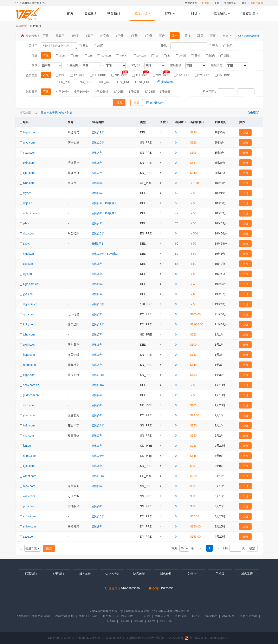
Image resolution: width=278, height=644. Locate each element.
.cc (155, 55)
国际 (225, 55)
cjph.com (29, 173)
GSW (151, 621)
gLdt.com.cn (31, 395)
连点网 (111, 621)
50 (177, 254)
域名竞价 (143, 14)
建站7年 (97, 173)
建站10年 (98, 142)
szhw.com (29, 516)
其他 (196, 55)
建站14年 (98, 254)
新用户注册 (257, 3)
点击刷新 (253, 113)
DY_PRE (123, 82)
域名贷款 (180, 616)
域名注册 (90, 13)
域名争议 (212, 616)
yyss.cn (28, 294)
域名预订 (116, 14)
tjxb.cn (27, 244)
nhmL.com (30, 456)
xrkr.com (28, 436)
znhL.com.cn (31, 213)
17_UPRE (98, 75)
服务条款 (85, 574)
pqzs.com (29, 506)
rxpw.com (29, 486)
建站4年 (97, 153)
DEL (61, 75)
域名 (24, 122)
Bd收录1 (111, 203)
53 (177, 264)
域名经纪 (222, 14)
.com (61, 55)
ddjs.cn (27, 203)
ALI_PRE (140, 75)
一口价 (194, 14)
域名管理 (250, 14)
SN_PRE (222, 75)
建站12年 (98, 132)
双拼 (200, 36)
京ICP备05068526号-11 (114, 638)
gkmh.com (30, 345)
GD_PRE (119, 75)
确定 (252, 548)
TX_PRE (203, 75)
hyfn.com (29, 425)
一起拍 (169, 14)
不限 (46, 36)
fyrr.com (28, 446)
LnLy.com (29, 324)
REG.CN (144, 616)
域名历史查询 (248, 616)
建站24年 (98, 425)
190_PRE (182, 75)
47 (177, 213)
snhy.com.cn (31, 385)
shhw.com (29, 526)
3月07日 (134, 92)
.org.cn (140, 55)
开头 (84, 46)
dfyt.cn (27, 193)
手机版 (220, 574)
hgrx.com (29, 355)
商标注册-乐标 (88, 616)
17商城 (206, 3)
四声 (175, 36)
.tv (168, 55)
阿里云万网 (162, 616)
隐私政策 (139, 574)
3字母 (119, 36)
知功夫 (196, 616)
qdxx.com (29, 314)
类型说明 (165, 82)
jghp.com (29, 334)
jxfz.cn (27, 223)
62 (177, 193)
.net (75, 55)
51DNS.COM (125, 616)
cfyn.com (29, 405)
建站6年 (97, 213)
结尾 (98, 46)
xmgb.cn (28, 254)
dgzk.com (29, 233)
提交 (49, 548)
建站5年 (97, 274)
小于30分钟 (101, 92)
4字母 (134, 36)
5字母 (148, 36)
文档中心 (193, 574)
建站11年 (98, 324)
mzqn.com (30, 153)
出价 (245, 132)
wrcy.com (29, 496)
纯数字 (60, 36)
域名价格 (166, 574)
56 (177, 203)
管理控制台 (230, 3)
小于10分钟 (81, 92)
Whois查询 (191, 3)
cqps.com (29, 375)
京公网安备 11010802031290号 (207, 638)
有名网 (124, 621)
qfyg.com (29, 142)
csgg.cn (28, 264)
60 (177, 244)
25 (177, 395)
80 (177, 274)
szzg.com (29, 537)
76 (177, 223)
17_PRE (78, 75)
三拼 (213, 36)
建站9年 (97, 284)
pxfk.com (29, 163)
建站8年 (97, 163)
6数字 (90, 36)
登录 (244, 3)
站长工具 (166, 621)
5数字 (75, 36)
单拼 (187, 36)
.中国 (181, 55)
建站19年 (98, 375)
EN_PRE (64, 82)
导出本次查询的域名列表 (57, 113)
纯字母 (105, 36)
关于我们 (58, 574)
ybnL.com (29, 415)
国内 (211, 55)
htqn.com (29, 132)
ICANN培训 (112, 574)
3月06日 (119, 92)
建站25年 (98, 456)
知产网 (107, 616)
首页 (70, 13)
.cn (89, 55)
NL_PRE (143, 82)
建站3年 (97, 193)
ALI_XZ (104, 82)
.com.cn (104, 55)
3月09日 (165, 92)
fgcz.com (29, 466)
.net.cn (123, 55)
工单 (217, 3)
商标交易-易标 (41, 616)
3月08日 (150, 92)
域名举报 (247, 574)
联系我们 (31, 574)
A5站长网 (228, 616)
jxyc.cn (27, 274)
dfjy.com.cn (30, 304)
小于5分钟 (62, 92)
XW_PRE (161, 75)
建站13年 (98, 304)
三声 (162, 36)
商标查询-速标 (65, 616)
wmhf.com (30, 476)
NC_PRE (84, 82)
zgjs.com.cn (31, 284)
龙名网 (138, 621)
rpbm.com (29, 365)
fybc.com (29, 183)
